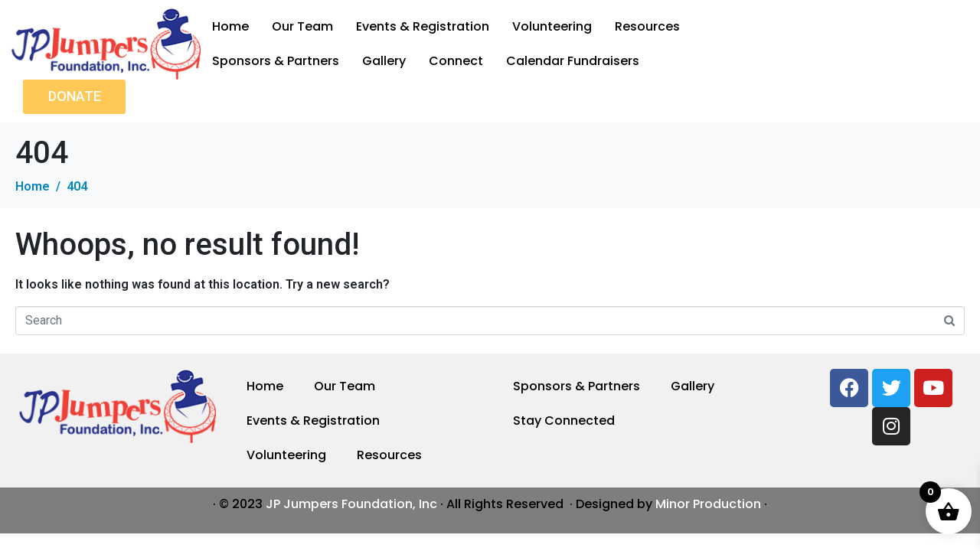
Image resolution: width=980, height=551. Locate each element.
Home (230, 26)
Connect (456, 61)
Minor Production (708, 504)
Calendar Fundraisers (573, 61)
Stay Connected (564, 421)
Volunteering (552, 26)
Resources (647, 26)
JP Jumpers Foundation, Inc (351, 504)
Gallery (384, 61)
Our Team (302, 26)
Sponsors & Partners (276, 61)
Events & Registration (423, 26)
